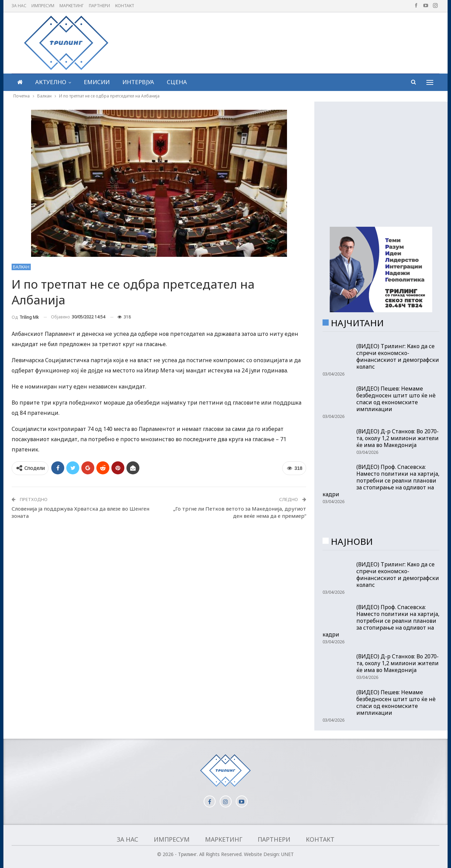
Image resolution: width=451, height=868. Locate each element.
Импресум (43, 6)
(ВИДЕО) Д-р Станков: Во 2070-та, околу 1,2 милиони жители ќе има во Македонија (398, 438)
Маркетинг (72, 6)
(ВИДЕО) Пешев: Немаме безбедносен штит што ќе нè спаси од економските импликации (396, 399)
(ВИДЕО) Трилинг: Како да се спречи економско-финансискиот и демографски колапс (398, 356)
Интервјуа (138, 82)
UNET (288, 854)
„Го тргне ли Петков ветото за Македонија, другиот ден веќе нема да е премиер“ (240, 512)
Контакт (125, 6)
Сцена (177, 82)
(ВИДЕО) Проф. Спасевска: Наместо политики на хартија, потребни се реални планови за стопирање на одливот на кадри (381, 481)
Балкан (21, 267)
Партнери (99, 6)
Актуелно (51, 82)
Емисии (97, 82)
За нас (19, 6)
